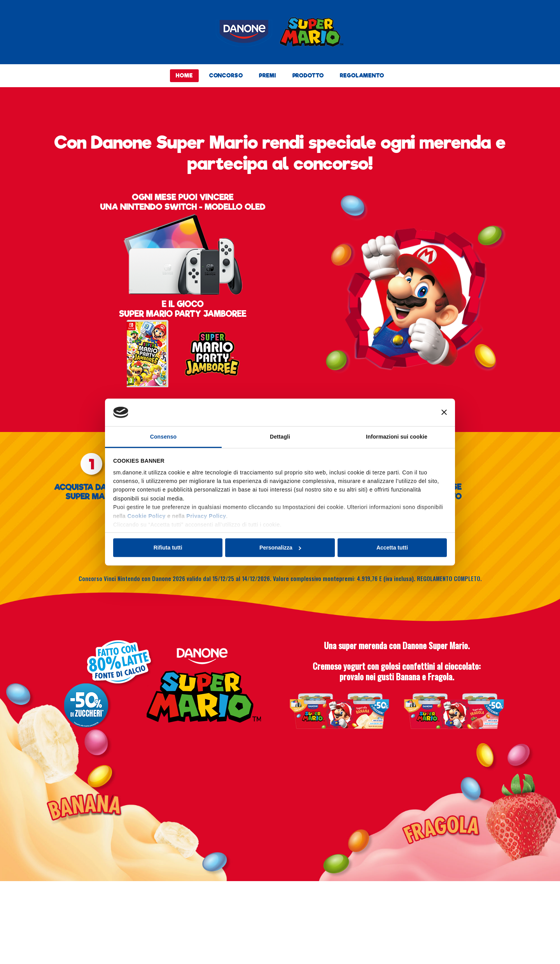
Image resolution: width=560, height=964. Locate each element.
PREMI (267, 76)
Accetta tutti (392, 548)
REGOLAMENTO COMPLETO (449, 578)
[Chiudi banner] (444, 413)
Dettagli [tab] (280, 437)
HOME (184, 76)
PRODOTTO (308, 76)
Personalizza (280, 548)
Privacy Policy (206, 516)
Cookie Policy (146, 516)
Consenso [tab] (163, 437)
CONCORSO (226, 76)
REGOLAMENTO (362, 76)
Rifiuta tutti (168, 548)
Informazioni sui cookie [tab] (397, 437)
